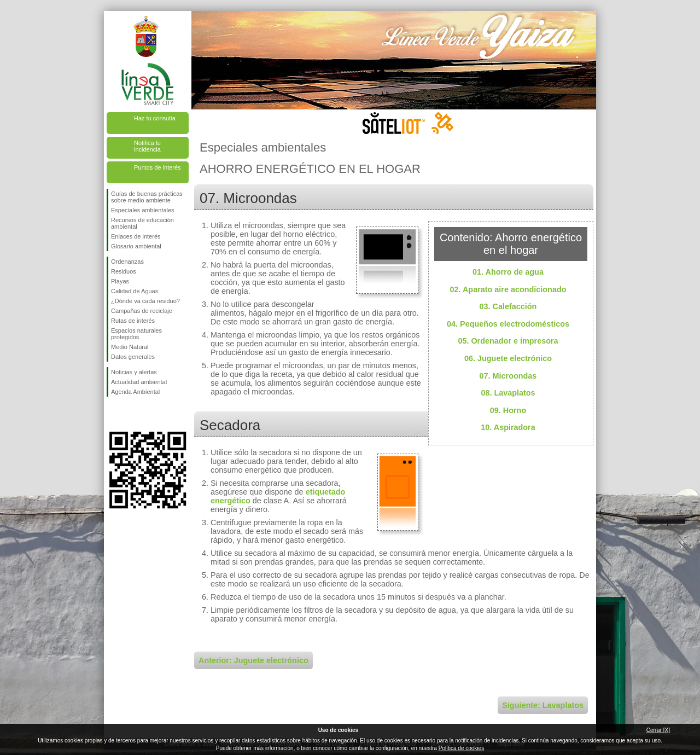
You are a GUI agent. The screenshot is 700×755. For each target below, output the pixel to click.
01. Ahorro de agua (508, 272)
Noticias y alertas (134, 372)
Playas (120, 281)
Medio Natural (130, 347)
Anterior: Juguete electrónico (253, 660)
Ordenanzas (127, 262)
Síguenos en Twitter (131, 414)
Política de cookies (461, 748)
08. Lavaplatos (508, 393)
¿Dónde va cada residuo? (145, 301)
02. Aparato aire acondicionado (508, 289)
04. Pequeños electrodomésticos (508, 324)
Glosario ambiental (136, 246)
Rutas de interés (133, 321)
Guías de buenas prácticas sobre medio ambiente (147, 197)
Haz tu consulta (155, 118)
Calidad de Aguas (135, 291)
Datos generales (133, 357)
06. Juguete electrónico (508, 358)
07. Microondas (508, 376)
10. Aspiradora (508, 427)
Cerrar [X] (658, 730)
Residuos (124, 271)
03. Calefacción (508, 306)
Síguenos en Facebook (113, 414)
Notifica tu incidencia (147, 146)
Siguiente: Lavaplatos (543, 705)
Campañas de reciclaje (142, 311)
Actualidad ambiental (139, 382)
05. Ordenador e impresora (508, 341)
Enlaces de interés (136, 236)
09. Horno (508, 410)
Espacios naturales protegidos (136, 334)
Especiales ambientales (143, 210)
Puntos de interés (157, 167)
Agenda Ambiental (135, 392)
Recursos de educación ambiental (142, 223)
